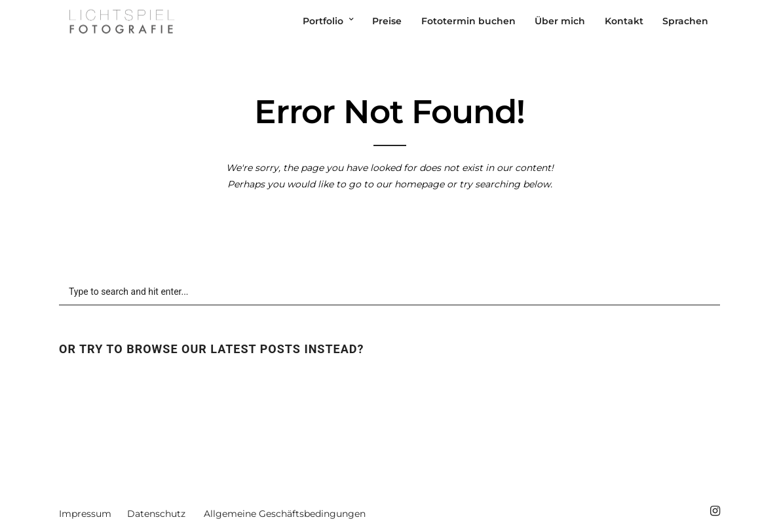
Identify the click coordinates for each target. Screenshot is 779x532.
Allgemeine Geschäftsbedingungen (285, 514)
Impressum (85, 514)
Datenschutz (156, 514)
